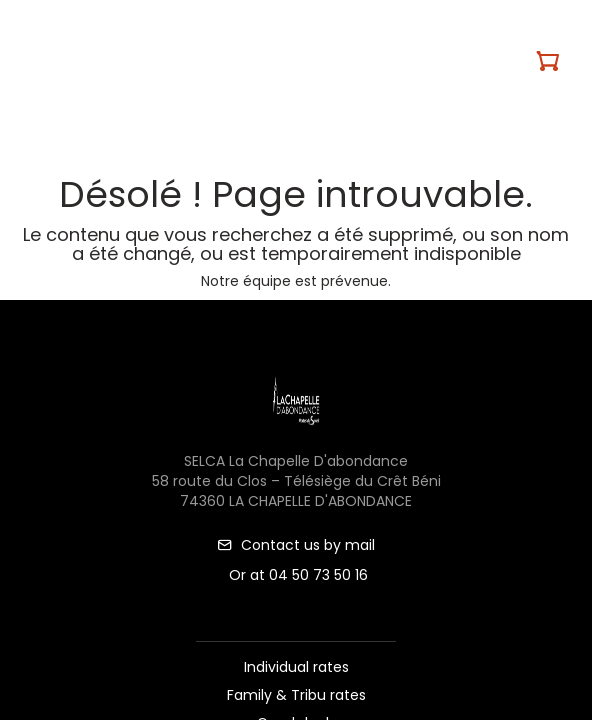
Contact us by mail (296, 545)
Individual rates (296, 667)
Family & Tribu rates (296, 695)
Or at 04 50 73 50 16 (296, 575)
